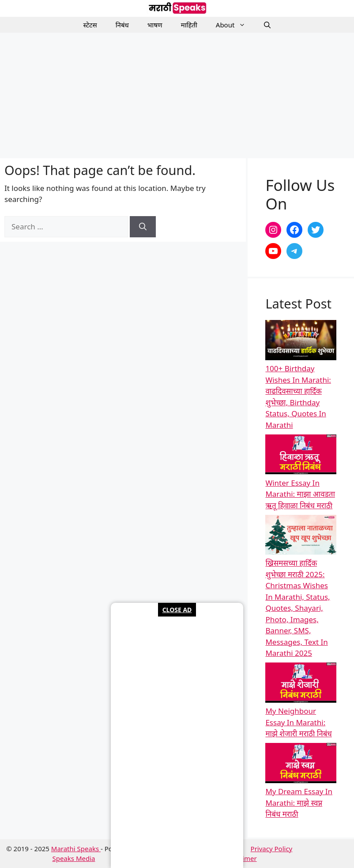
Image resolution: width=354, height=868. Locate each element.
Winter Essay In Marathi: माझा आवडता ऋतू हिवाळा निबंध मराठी (300, 494)
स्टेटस (90, 25)
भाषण (155, 25)
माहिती (189, 25)
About (235, 25)
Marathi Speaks (76, 849)
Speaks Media (73, 858)
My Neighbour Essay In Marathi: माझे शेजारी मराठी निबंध (298, 722)
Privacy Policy (272, 849)
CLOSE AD (177, 610)
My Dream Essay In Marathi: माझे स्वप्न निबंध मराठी (299, 803)
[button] (267, 25)
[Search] (143, 227)
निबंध (122, 25)
